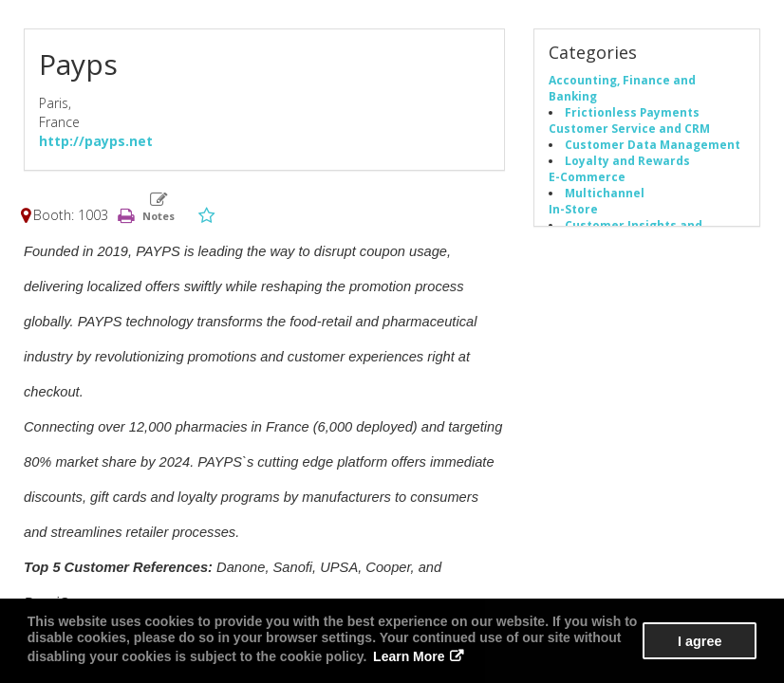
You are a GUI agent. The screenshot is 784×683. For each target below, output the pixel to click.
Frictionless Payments (632, 112)
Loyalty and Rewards (627, 160)
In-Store (573, 209)
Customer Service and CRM (629, 128)
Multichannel (605, 193)
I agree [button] (700, 641)
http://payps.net (96, 141)
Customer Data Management (653, 144)
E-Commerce (587, 176)
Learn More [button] (409, 656)
